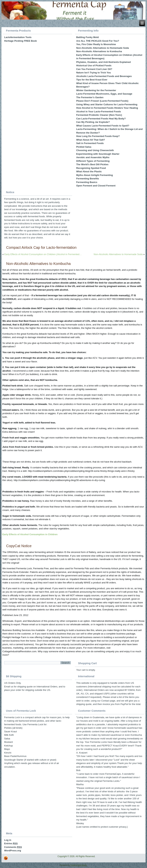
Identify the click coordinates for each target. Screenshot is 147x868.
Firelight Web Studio (78, 865)
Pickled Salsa (84, 147)
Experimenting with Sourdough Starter (98, 154)
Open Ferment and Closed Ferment (96, 186)
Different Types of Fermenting (93, 161)
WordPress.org (13, 851)
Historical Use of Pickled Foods (94, 65)
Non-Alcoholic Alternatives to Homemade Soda (103, 48)
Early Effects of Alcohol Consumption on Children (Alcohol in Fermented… (43, 254)
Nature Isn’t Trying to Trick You (93, 73)
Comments (13, 847)
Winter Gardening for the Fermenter (96, 90)
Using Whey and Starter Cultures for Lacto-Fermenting (107, 104)
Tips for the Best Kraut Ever (92, 80)
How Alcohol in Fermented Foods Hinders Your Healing (107, 108)
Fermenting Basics (87, 182)
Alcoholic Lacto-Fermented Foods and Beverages (104, 76)
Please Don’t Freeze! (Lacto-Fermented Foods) (102, 101)
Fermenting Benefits (88, 179)
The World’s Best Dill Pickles (92, 164)
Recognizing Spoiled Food (91, 168)
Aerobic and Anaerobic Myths (93, 157)
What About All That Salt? (91, 140)
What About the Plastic (89, 171)
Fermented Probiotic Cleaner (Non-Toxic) (99, 115)
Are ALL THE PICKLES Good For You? (98, 41)
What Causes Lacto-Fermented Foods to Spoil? (103, 126)
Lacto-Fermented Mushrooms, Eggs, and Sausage (104, 94)
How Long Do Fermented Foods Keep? (98, 136)
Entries (11, 843)
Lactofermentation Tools (18, 37)
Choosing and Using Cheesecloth (95, 150)
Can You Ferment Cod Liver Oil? (94, 69)
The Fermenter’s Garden (90, 97)
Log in (8, 840)
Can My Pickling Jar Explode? (93, 122)
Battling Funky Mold (87, 37)
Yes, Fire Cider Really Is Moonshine (96, 44)
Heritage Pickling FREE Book (20, 41)
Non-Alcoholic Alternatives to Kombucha (99, 51)
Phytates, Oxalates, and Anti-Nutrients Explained (103, 62)
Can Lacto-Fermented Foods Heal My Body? (101, 119)
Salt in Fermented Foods (90, 143)
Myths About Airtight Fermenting (94, 175)
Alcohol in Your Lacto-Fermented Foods (99, 112)
